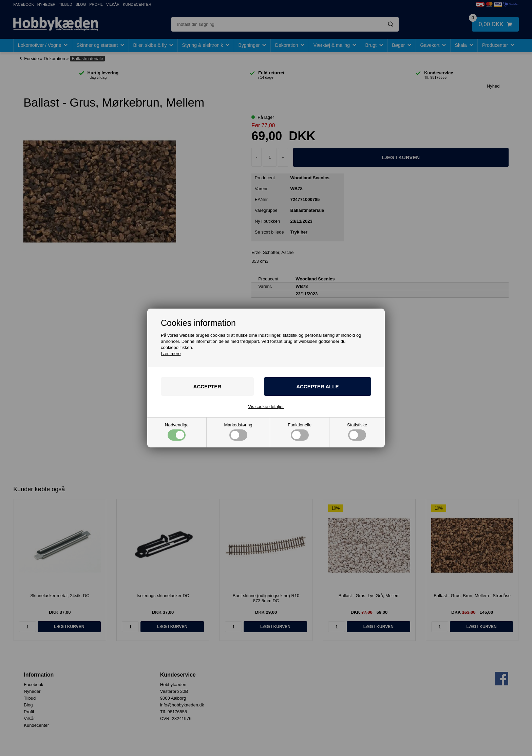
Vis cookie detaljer (266, 407)
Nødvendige (177, 432)
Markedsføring (238, 432)
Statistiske (357, 432)
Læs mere (171, 354)
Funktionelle (300, 432)
